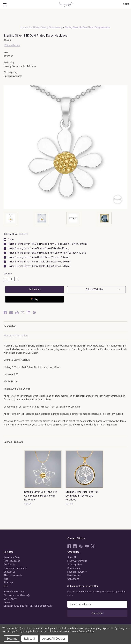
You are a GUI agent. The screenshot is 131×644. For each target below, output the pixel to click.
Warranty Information (16, 336)
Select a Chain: (16, 234)
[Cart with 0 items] (126, 5)
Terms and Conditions (15, 568)
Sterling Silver (75, 565)
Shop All (72, 557)
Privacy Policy (86, 631)
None (11, 239)
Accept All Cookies (54, 639)
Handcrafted (74, 575)
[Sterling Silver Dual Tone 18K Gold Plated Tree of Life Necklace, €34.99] (84, 469)
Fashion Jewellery (77, 572)
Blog (6, 579)
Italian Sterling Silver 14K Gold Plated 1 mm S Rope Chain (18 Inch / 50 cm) (48, 244)
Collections (73, 579)
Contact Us (9, 572)
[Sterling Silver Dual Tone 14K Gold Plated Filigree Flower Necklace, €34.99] (43, 469)
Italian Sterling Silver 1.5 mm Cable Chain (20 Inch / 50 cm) (39, 262)
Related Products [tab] (13, 442)
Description (10, 326)
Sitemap (8, 582)
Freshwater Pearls (77, 561)
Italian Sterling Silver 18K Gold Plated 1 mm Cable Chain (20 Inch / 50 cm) (47, 253)
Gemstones (74, 568)
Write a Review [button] (12, 45)
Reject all (30, 639)
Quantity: (8, 274)
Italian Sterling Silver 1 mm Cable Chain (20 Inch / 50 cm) (38, 257)
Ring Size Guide (12, 561)
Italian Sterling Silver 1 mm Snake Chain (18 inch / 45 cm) (39, 248)
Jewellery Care (12, 557)
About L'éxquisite (13, 575)
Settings (12, 639)
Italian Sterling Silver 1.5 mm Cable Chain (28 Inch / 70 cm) (39, 266)
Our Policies (10, 565)
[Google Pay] (35, 299)
